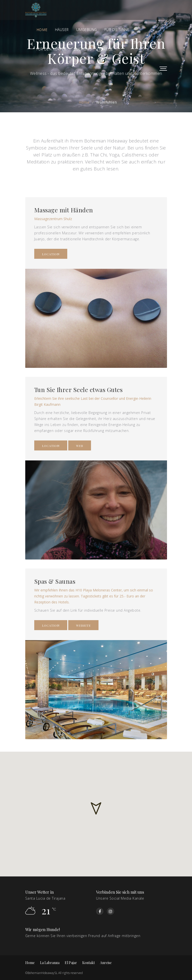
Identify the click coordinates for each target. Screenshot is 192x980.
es (145, 42)
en (134, 42)
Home (42, 30)
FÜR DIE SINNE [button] (117, 30)
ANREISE (106, 49)
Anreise (106, 963)
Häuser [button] (62, 30)
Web (80, 446)
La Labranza (50, 963)
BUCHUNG (83, 49)
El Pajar (71, 963)
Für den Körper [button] (51, 49)
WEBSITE (83, 625)
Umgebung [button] (87, 30)
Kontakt (88, 963)
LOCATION (51, 254)
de (124, 42)
